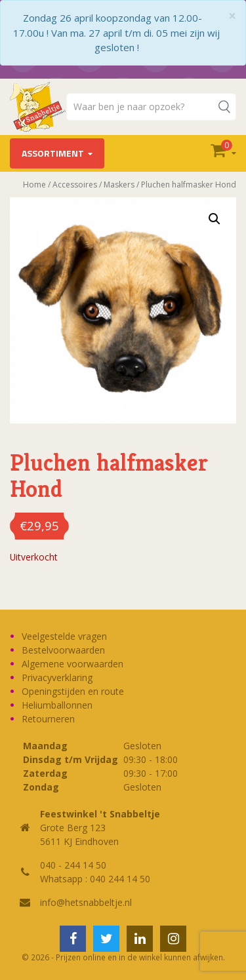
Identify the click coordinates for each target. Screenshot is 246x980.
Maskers (119, 185)
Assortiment (53, 153)
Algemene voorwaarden (72, 664)
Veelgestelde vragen (64, 636)
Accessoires (75, 185)
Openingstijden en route (73, 691)
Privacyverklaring (57, 677)
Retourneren (48, 719)
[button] (215, 219)
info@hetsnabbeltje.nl (86, 902)
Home (34, 185)
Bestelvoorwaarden (63, 650)
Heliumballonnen (57, 705)
